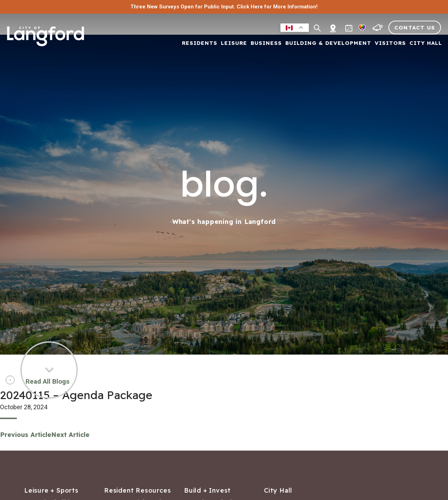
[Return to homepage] (46, 39)
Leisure (234, 43)
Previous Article (26, 435)
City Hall (426, 43)
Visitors (390, 43)
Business (266, 43)
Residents (200, 43)
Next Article (70, 435)
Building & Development (328, 43)
